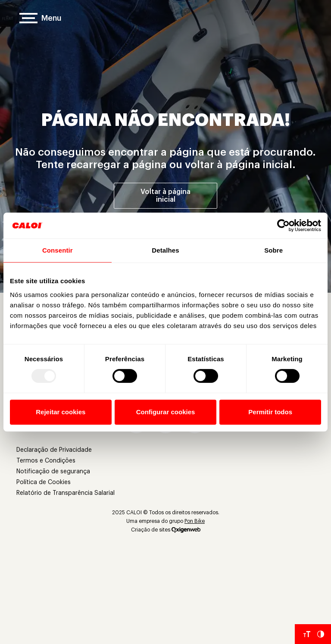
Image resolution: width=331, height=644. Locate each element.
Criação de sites (151, 530)
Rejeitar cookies (61, 412)
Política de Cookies (44, 482)
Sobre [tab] (273, 250)
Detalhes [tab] (165, 250)
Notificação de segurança (53, 472)
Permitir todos (270, 412)
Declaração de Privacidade (54, 450)
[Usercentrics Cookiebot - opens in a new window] (283, 225)
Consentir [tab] (58, 250)
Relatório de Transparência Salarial (66, 493)
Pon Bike (195, 521)
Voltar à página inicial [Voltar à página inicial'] (165, 196)
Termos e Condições (46, 461)
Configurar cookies (166, 412)
